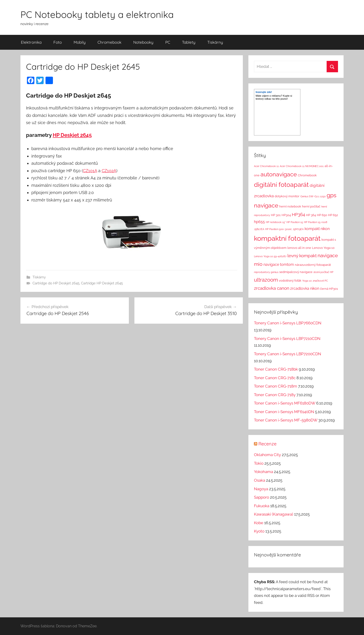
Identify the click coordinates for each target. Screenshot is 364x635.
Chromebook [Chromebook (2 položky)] (307, 175)
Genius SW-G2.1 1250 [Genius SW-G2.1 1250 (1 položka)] (313, 196)
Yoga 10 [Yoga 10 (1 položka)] (307, 281)
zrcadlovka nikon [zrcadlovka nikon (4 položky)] (305, 288)
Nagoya (261, 489)
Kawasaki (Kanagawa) (274, 514)
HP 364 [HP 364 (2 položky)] (311, 215)
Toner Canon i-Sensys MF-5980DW (286, 420)
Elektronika (31, 42)
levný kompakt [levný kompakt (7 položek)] (302, 256)
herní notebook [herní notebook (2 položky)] (290, 206)
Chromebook (109, 42)
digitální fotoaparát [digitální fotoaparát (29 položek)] (281, 185)
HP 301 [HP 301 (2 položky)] (276, 215)
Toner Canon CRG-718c (275, 378)
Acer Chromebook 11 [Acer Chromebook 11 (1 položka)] (266, 166)
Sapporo (262, 497)
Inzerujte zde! (264, 92)
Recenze (267, 444)
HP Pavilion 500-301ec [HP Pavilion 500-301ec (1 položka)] (278, 229)
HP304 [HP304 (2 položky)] (286, 215)
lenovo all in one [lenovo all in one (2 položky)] (299, 248)
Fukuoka (262, 506)
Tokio (259, 463)
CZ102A (109, 171)
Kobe (259, 523)
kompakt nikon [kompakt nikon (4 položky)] (317, 229)
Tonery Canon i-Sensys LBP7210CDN (287, 339)
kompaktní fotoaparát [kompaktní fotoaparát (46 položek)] (287, 238)
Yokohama (263, 472)
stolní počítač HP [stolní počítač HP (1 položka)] (323, 272)
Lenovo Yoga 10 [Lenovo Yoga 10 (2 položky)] (323, 248)
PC (168, 42)
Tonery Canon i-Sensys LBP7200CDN (288, 354)
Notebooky (143, 42)
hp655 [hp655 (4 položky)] (259, 222)
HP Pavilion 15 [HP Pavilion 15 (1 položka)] (295, 222)
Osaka (260, 480)
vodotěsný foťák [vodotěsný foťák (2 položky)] (290, 281)
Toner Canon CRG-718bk (276, 369)
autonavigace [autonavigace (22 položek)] (279, 174)
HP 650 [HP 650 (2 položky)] (322, 215)
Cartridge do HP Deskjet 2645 (56, 283)
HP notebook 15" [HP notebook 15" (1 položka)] (276, 222)
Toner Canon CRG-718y (275, 395)
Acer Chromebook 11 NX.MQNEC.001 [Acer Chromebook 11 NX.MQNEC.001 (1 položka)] (302, 166)
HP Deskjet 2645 (72, 135)
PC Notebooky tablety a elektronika (97, 14)
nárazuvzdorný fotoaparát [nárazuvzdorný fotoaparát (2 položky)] (313, 265)
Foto (58, 42)
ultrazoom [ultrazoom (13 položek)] (266, 280)
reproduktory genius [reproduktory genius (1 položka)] (266, 272)
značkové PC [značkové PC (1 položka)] (320, 281)
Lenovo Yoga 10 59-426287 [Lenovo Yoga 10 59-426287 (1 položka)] (270, 256)
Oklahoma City (267, 455)
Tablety (189, 42)
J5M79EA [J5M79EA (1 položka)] (298, 229)
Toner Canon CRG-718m (276, 386)
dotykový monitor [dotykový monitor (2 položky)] (287, 196)
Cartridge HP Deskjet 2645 (102, 283)
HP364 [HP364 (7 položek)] (298, 214)
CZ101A (90, 171)
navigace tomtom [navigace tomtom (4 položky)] (279, 265)
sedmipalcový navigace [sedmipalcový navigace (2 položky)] (296, 272)
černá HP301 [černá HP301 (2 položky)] (329, 289)
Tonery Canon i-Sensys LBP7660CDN (288, 323)
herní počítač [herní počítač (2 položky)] (311, 206)
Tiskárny (215, 42)
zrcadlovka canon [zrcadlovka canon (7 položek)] (272, 288)
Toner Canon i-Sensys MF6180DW (285, 403)
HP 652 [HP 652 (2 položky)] (333, 215)
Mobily (80, 42)
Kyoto (259, 531)
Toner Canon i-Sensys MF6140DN (284, 412)
